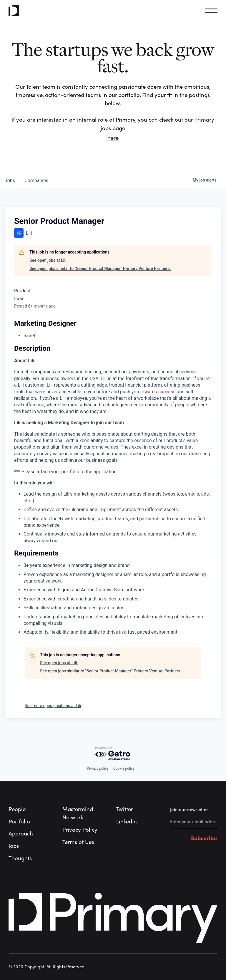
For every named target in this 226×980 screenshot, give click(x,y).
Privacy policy (98, 768)
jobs (10, 181)
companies (36, 181)
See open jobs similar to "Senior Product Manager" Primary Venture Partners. (100, 269)
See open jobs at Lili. (48, 260)
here (113, 138)
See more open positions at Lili (53, 706)
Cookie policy (124, 768)
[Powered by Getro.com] (113, 754)
